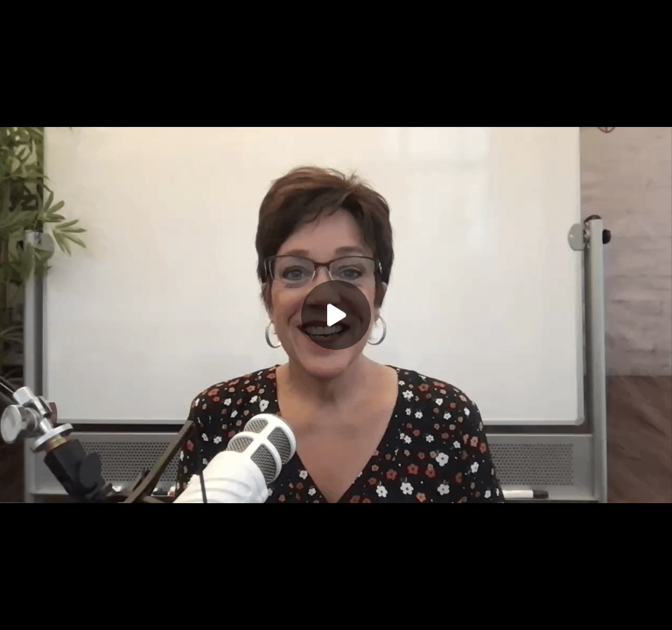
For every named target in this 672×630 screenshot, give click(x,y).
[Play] (336, 315)
